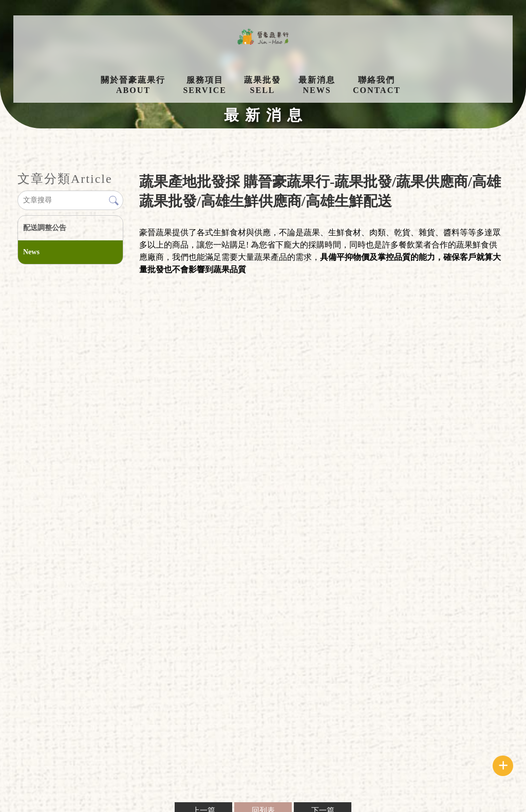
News (31, 252)
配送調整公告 (45, 228)
